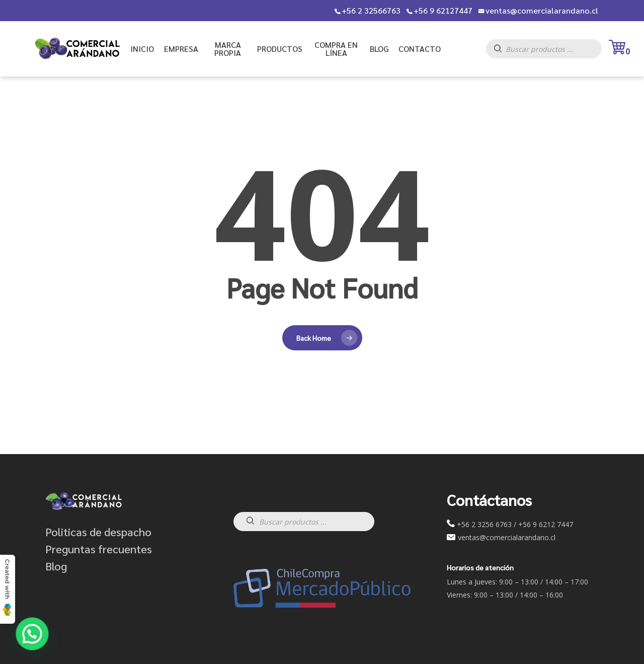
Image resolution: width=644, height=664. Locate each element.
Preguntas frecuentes (99, 549)
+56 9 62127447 (443, 11)
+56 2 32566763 (371, 11)
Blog (56, 566)
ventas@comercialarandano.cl (542, 11)
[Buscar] (503, 52)
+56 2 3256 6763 (484, 524)
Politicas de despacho (98, 532)
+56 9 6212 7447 (546, 524)
